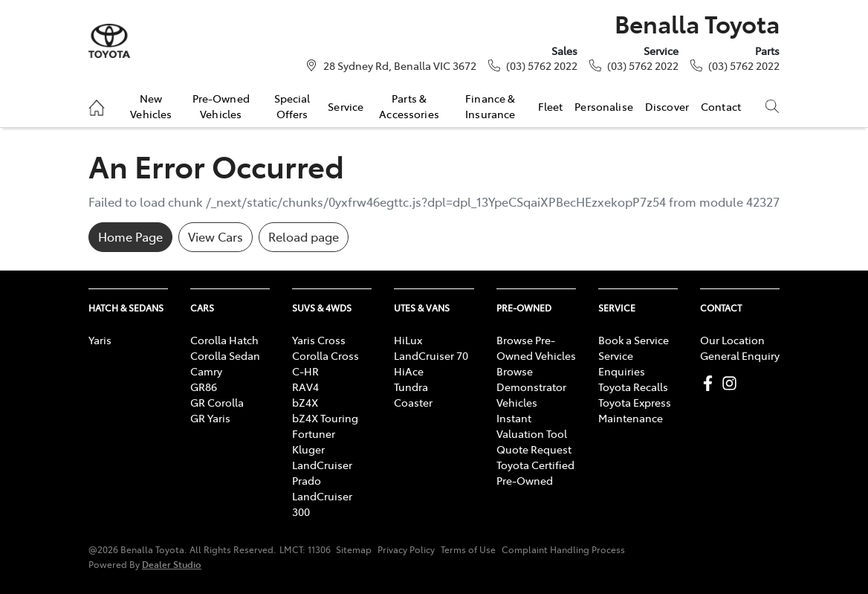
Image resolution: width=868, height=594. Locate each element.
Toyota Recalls (633, 387)
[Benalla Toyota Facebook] (711, 383)
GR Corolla (217, 402)
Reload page (304, 236)
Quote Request (534, 449)
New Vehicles (151, 106)
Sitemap (354, 549)
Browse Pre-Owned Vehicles (536, 348)
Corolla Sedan (225, 355)
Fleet (551, 106)
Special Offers (292, 106)
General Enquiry (740, 355)
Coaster (413, 402)
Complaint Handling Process (563, 549)
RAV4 (305, 387)
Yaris (100, 340)
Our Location (732, 340)
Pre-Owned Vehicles (221, 106)
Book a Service (634, 340)
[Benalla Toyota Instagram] (732, 383)
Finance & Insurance (490, 106)
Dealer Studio (172, 564)
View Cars (216, 236)
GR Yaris (210, 418)
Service (346, 106)
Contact (721, 106)
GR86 (204, 387)
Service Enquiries (622, 363)
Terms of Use (468, 549)
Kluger (308, 449)
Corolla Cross (325, 355)
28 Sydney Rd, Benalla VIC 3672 (400, 65)
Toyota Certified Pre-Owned (535, 472)
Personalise (604, 106)
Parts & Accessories (409, 106)
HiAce (409, 371)
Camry (206, 371)
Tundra (411, 387)
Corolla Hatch (224, 340)
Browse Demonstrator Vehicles (531, 387)
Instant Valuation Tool (532, 426)
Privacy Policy (406, 549)
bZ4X (305, 402)
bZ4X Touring (325, 418)
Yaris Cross (319, 340)
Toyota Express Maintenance (635, 410)
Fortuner (314, 433)
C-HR (305, 371)
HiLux (408, 340)
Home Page (130, 236)
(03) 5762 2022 (542, 65)
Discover (667, 106)
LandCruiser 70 (431, 355)
